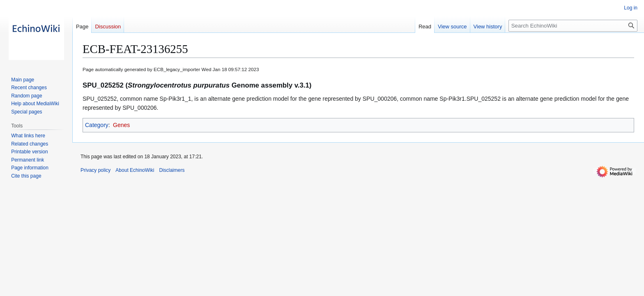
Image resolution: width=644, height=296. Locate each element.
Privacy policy (95, 170)
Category (97, 125)
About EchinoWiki (135, 170)
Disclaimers (172, 170)
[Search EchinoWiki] (573, 26)
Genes (121, 125)
